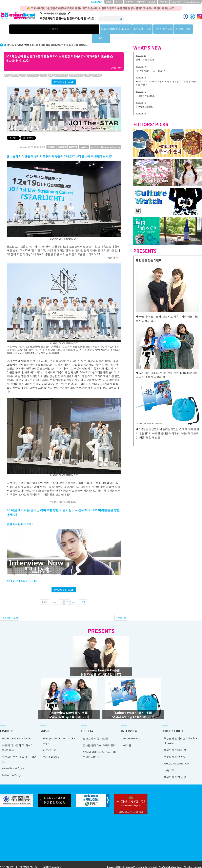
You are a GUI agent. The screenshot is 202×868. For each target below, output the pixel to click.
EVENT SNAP (23, 36)
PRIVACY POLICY (28, 858)
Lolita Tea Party (11, 766)
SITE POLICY (7, 858)
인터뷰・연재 (140, 29)
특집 (161, 29)
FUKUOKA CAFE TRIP (176, 754)
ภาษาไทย (164, 2)
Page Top (122, 608)
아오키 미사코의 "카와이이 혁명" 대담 (18, 738)
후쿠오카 (15, 66)
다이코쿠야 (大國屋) (145, 86)
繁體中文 (141, 2)
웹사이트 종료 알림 (145, 50)
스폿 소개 (169, 761)
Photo (11, 36)
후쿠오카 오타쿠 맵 (175, 741)
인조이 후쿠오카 (119, 29)
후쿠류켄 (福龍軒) (144, 97)
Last (83, 593)
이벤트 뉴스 (33, 66)
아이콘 (127, 736)
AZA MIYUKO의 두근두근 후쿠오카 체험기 (99, 745)
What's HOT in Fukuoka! (68, 29)
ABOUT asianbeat (53, 858)
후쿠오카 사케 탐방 (175, 768)
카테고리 (41, 29)
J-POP (87, 66)
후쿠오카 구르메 (97, 29)
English (152, 2)
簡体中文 (129, 2)
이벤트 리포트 (61, 66)
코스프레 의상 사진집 (95, 729)
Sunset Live (49, 741)
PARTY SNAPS (51, 747)
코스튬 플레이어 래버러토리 (99, 736)
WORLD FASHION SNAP (16, 729)
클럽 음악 (97, 66)
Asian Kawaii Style (13, 759)
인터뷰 (43, 66)
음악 (51, 66)
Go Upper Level (11, 608)
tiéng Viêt (176, 2)
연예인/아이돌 (76, 66)
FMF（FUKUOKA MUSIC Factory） (59, 731)
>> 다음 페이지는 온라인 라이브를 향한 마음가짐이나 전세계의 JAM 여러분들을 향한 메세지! (63, 503)
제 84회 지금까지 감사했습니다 (151, 61)
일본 (7, 66)
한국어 (118, 2)
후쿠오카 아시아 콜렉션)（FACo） (19, 750)
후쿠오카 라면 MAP (175, 747)
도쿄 (23, 66)
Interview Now (132, 729)
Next (70, 73)
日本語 (109, 2)
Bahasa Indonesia (192, 2)
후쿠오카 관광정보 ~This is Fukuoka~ (180, 731)
